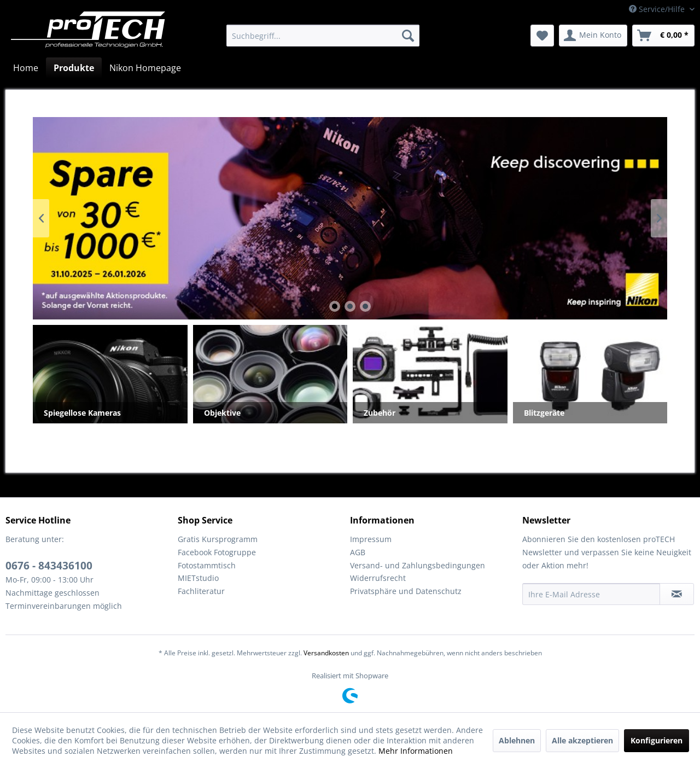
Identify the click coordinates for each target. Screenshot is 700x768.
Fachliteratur (201, 591)
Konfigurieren (657, 740)
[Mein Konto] (593, 36)
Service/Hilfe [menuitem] (658, 9)
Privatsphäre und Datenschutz (406, 591)
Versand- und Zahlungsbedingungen (418, 565)
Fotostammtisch (207, 565)
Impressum (371, 539)
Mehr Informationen (416, 751)
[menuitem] (323, 36)
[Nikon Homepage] (145, 68)
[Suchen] (408, 36)
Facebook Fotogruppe (217, 552)
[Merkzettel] (542, 36)
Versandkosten (326, 653)
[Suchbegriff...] (323, 36)
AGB (358, 552)
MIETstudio (198, 578)
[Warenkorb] (663, 36)
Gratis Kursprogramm (218, 539)
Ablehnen (517, 740)
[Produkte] (74, 68)
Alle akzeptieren (582, 740)
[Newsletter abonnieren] (677, 594)
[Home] (26, 68)
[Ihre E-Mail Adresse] (591, 594)
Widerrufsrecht (378, 578)
